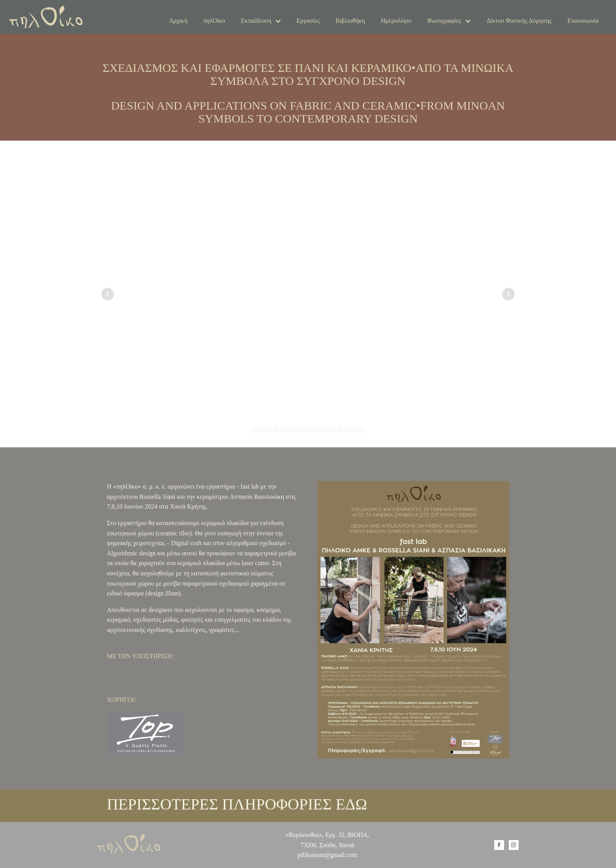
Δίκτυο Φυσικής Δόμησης (519, 21)
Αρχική (178, 21)
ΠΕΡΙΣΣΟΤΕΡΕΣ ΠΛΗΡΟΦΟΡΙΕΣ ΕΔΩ (237, 804)
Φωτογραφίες (449, 21)
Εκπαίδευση (261, 21)
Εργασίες (308, 21)
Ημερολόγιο (396, 21)
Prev (108, 294)
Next (508, 294)
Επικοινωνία (583, 21)
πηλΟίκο (214, 21)
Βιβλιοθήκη (350, 21)
